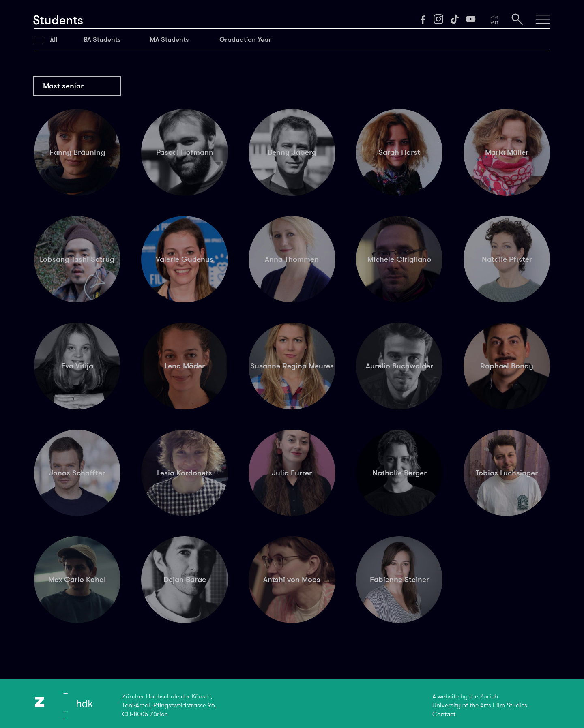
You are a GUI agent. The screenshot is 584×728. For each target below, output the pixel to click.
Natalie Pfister (507, 259)
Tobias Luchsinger (507, 473)
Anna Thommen (292, 259)
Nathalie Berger (399, 473)
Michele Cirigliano (399, 259)
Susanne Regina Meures (292, 366)
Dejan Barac (185, 579)
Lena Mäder (185, 366)
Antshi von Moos (292, 579)
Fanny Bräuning (77, 152)
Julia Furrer (292, 473)
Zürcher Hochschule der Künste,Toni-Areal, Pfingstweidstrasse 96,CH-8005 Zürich (169, 705)
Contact (444, 714)
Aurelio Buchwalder (399, 366)
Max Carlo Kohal (77, 579)
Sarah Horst (399, 152)
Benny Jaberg (292, 152)
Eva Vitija (77, 366)
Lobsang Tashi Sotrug (77, 259)
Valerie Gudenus (185, 259)
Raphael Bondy (507, 366)
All (54, 40)
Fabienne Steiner (399, 579)
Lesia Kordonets (185, 473)
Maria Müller (507, 152)
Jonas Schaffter (77, 473)
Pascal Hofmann (185, 152)
